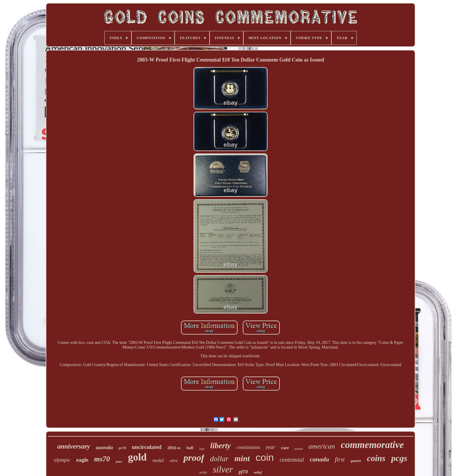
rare (285, 448)
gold (137, 457)
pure (119, 461)
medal (158, 460)
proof (194, 458)
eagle (82, 460)
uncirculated (147, 447)
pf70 (243, 472)
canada (319, 459)
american (322, 446)
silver (223, 469)
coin (265, 457)
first (340, 459)
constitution (248, 447)
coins (376, 458)
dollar (219, 459)
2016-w (174, 448)
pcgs (399, 458)
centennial (292, 460)
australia (104, 448)
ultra (174, 461)
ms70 (102, 459)
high (202, 449)
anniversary (73, 446)
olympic (62, 460)
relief (258, 472)
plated (299, 449)
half (190, 448)
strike (203, 473)
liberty (220, 446)
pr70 (123, 448)
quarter (356, 461)
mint (242, 458)
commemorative (372, 445)
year (270, 447)
